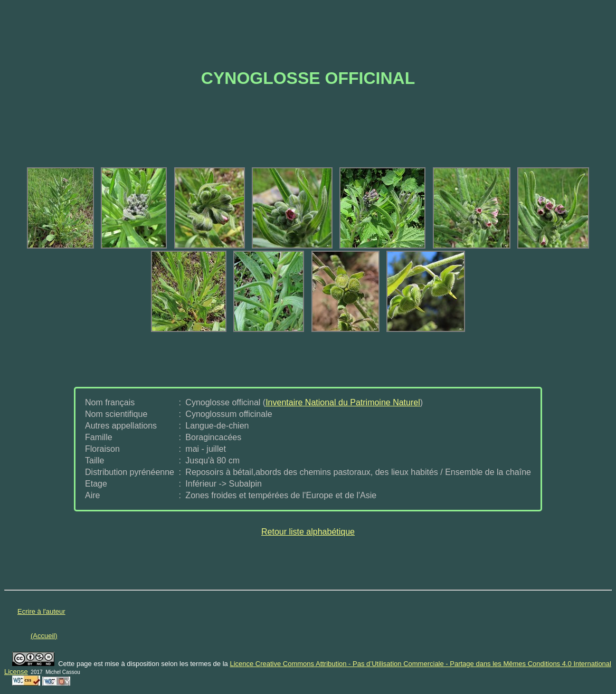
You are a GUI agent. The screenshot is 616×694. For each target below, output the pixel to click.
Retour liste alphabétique (308, 532)
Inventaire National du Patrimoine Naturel (343, 402)
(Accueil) (44, 636)
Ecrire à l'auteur (41, 611)
